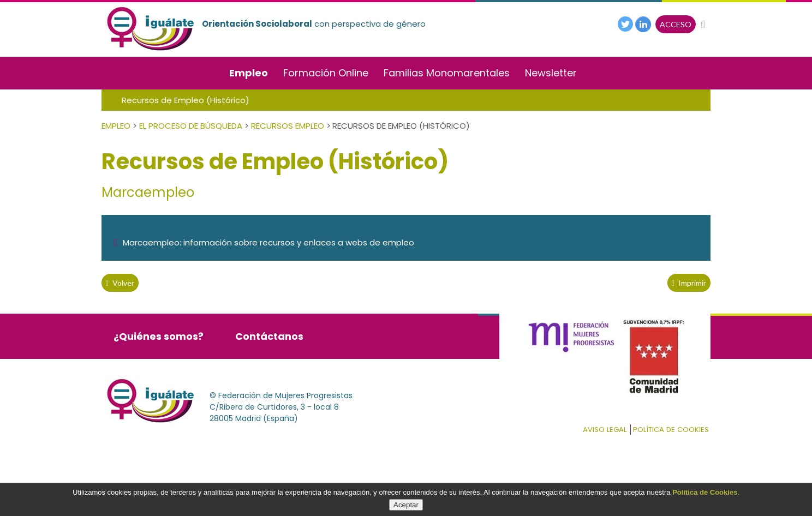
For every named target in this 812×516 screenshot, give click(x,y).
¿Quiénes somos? (159, 336)
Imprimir (689, 283)
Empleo (249, 73)
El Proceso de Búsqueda (191, 126)
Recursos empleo (288, 126)
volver (120, 283)
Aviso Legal (605, 430)
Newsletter (551, 73)
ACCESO (676, 24)
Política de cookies (671, 430)
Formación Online (326, 73)
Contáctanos (269, 336)
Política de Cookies (705, 492)
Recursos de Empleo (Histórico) (186, 100)
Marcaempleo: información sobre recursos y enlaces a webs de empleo (264, 242)
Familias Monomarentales (447, 73)
